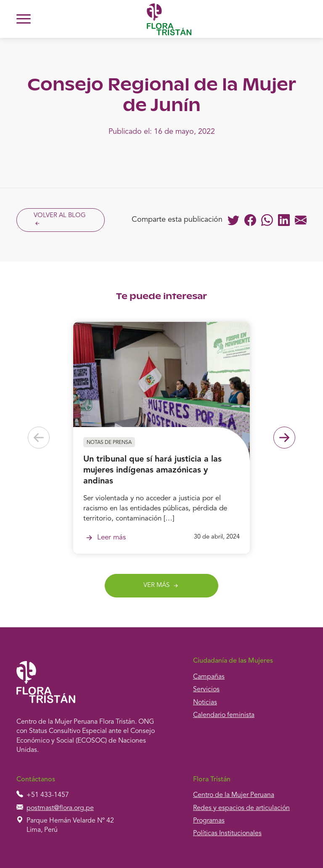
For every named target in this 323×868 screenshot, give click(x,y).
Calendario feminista (224, 715)
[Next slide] (284, 438)
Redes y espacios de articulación (241, 808)
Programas (209, 821)
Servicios (206, 690)
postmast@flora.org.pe (60, 808)
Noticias (205, 703)
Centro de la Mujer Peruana (234, 795)
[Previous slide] (39, 438)
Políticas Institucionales (227, 833)
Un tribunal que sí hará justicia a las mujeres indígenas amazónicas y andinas (152, 470)
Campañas (209, 677)
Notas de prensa (109, 443)
